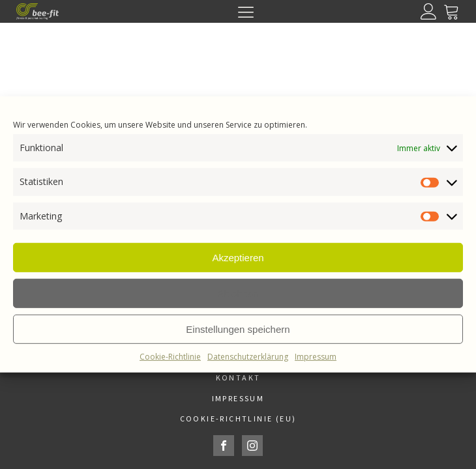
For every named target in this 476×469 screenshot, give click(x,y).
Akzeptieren (238, 257)
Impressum (316, 357)
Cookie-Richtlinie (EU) (238, 419)
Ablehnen (238, 293)
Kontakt (238, 377)
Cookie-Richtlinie (170, 357)
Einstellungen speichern (238, 329)
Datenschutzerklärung (248, 357)
